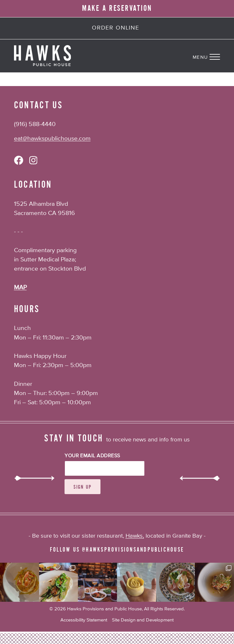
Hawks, (135, 536)
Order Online (116, 28)
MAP (20, 288)
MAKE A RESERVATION (117, 8)
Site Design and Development (143, 620)
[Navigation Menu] (213, 56)
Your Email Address (92, 456)
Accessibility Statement (84, 620)
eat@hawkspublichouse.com (52, 139)
